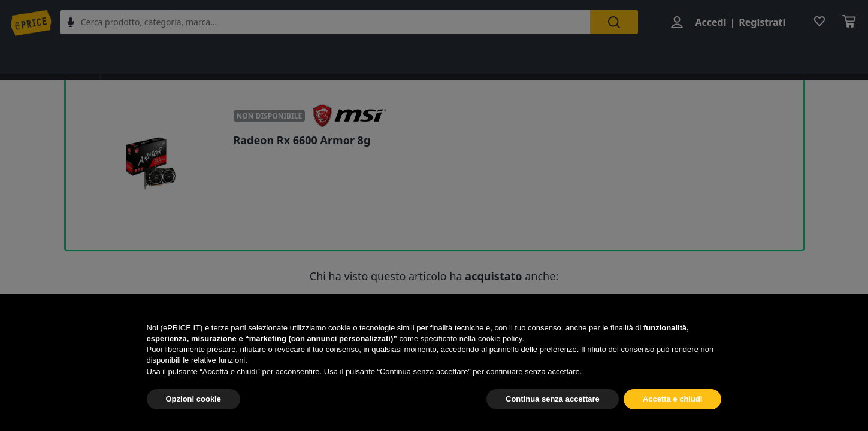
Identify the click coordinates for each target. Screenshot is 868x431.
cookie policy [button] (500, 339)
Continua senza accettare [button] (553, 399)
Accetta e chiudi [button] (673, 399)
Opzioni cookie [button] (193, 399)
